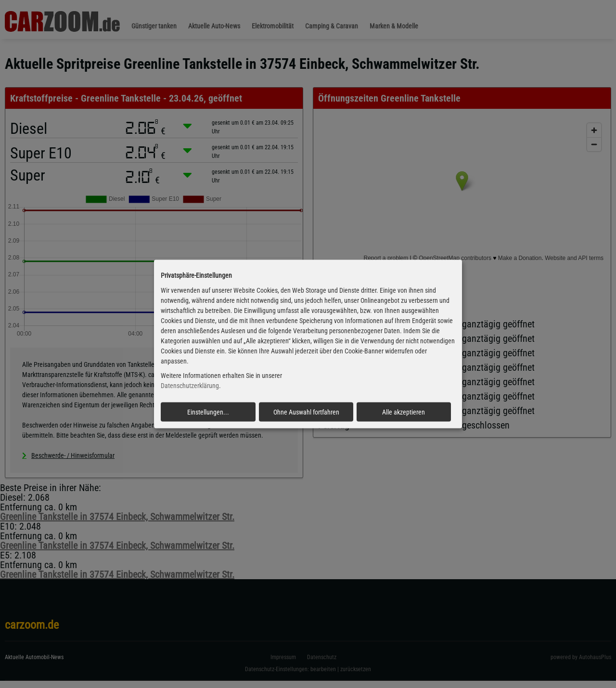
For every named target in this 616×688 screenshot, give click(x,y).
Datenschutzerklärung (190, 386)
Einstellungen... (208, 412)
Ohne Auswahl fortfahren (306, 412)
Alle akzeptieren (404, 412)
